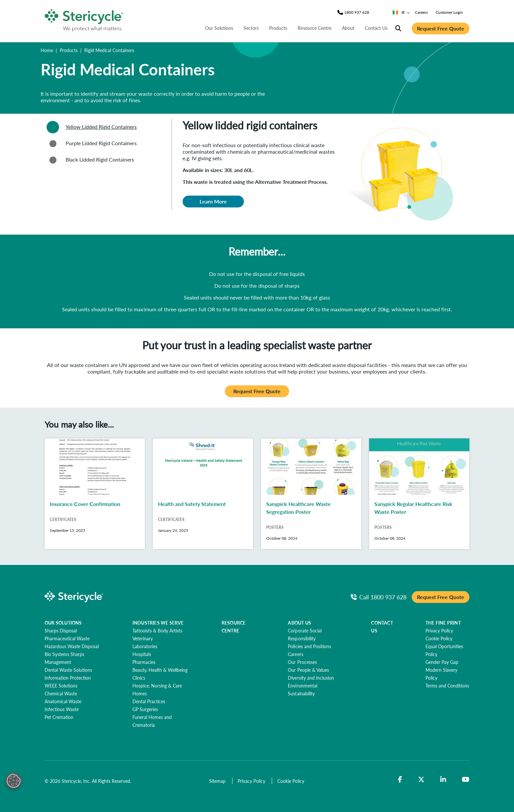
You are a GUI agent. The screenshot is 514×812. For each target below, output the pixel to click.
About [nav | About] (348, 28)
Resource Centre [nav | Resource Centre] (314, 28)
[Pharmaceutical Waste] (67, 638)
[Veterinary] (143, 638)
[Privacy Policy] (439, 630)
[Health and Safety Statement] (203, 494)
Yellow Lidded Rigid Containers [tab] (91, 127)
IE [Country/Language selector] (401, 12)
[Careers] (295, 654)
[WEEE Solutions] (61, 686)
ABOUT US (299, 623)
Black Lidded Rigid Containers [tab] (89, 160)
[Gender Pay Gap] (442, 662)
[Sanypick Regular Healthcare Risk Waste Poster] (419, 494)
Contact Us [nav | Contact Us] (376, 28)
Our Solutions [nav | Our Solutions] (219, 28)
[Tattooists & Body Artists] (157, 630)
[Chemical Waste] (61, 693)
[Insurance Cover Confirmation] (95, 494)
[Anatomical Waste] (63, 701)
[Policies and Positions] (309, 646)
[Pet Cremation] (59, 717)
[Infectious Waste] (62, 709)
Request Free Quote (441, 28)
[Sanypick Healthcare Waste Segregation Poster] (311, 494)
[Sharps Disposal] (61, 630)
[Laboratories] (145, 646)
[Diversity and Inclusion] (311, 678)
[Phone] (357, 12)
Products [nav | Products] (278, 28)
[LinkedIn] (443, 780)
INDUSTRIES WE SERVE (158, 623)
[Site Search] (398, 29)
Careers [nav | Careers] (421, 12)
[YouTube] (466, 780)
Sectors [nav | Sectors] (251, 28)
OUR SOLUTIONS (63, 623)
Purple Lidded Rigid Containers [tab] (91, 144)
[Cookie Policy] (439, 638)
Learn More (213, 201)
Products (69, 50)
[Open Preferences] (13, 781)
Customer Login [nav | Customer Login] (449, 12)
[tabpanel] (321, 174)
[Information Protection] (68, 678)
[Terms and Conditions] (447, 686)
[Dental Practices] (149, 701)
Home (47, 50)
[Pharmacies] (144, 662)
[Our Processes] (302, 662)
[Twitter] (421, 780)
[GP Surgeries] (145, 709)
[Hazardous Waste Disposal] (72, 646)
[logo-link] (84, 19)
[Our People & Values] (308, 670)
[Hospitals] (142, 654)
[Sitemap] (218, 781)
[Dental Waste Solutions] (68, 670)
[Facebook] (400, 780)
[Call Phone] (379, 597)
